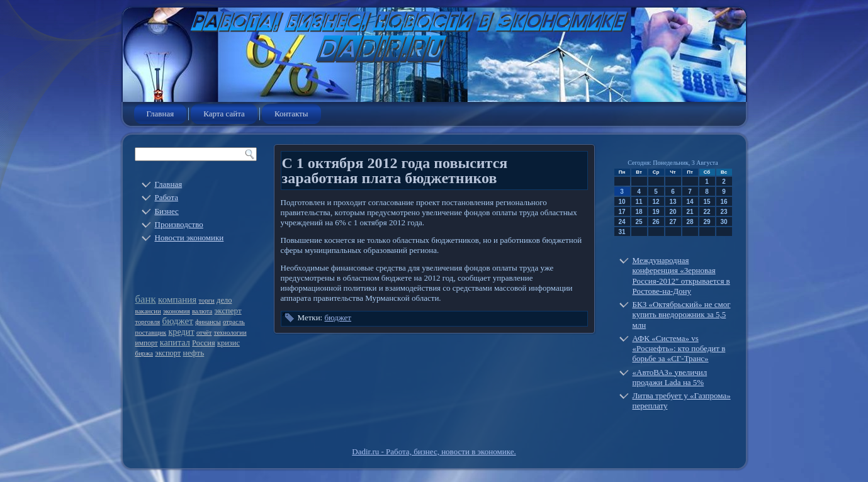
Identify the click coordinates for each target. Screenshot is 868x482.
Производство (179, 224)
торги (207, 300)
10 (622, 202)
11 (639, 202)
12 (656, 202)
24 (622, 222)
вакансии (148, 311)
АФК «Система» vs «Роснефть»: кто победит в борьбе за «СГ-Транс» (679, 349)
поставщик (151, 333)
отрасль (234, 322)
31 (622, 232)
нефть (194, 353)
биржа (144, 353)
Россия (204, 343)
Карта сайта (224, 114)
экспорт (168, 353)
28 (690, 222)
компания (177, 300)
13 (673, 202)
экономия (177, 311)
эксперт (228, 311)
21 (690, 212)
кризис (228, 343)
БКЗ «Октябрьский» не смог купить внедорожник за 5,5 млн (682, 315)
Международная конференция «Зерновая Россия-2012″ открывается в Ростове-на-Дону (681, 276)
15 (707, 202)
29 (707, 222)
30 (724, 222)
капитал (175, 342)
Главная (161, 114)
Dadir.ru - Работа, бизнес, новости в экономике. (434, 451)
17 (622, 212)
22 (707, 212)
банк (146, 299)
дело (224, 300)
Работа (167, 197)
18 (639, 212)
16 (724, 202)
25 (639, 222)
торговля (148, 322)
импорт (147, 343)
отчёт (204, 333)
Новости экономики (189, 238)
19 (656, 212)
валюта (202, 311)
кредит (181, 332)
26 (656, 222)
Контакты (291, 114)
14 (690, 202)
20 (673, 212)
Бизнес (167, 211)
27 (673, 222)
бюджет (177, 321)
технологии (230, 333)
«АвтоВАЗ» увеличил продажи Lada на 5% (670, 377)
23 (724, 212)
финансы (208, 322)
